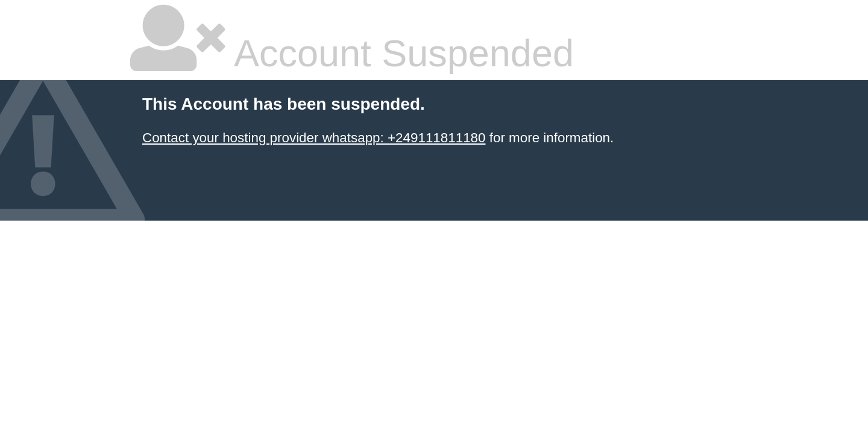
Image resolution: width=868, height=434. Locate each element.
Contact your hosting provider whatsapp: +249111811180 (314, 138)
